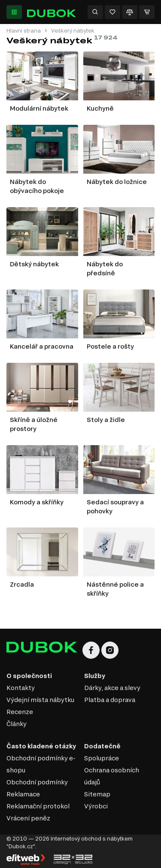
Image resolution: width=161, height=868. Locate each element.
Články (17, 724)
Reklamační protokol (38, 806)
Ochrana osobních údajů (112, 776)
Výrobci (96, 806)
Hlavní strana (24, 31)
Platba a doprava (110, 700)
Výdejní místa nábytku (40, 700)
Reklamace (23, 794)
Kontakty (21, 688)
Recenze (20, 712)
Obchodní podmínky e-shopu (41, 764)
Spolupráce (102, 758)
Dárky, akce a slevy (112, 688)
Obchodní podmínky (37, 782)
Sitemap (97, 794)
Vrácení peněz (28, 818)
